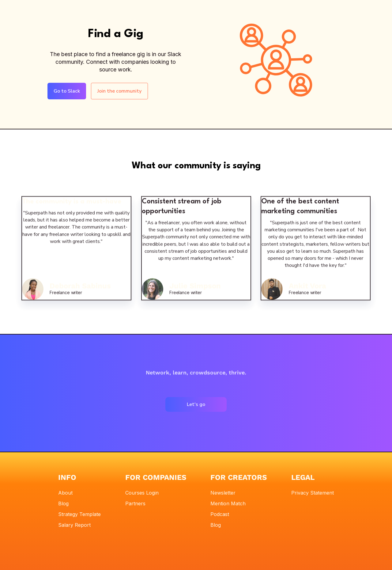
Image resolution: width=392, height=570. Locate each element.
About (65, 493)
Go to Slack (67, 91)
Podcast (220, 514)
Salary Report (74, 525)
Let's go (196, 404)
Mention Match (228, 503)
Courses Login (142, 493)
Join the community (119, 91)
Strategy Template (79, 514)
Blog (63, 503)
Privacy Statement (313, 493)
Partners (135, 503)
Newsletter (223, 493)
